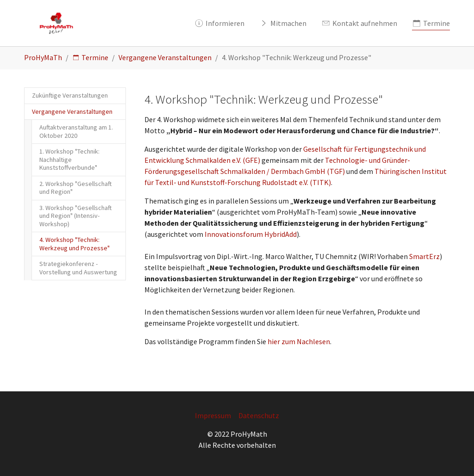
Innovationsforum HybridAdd (251, 234)
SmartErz (424, 256)
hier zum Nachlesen (298, 341)
